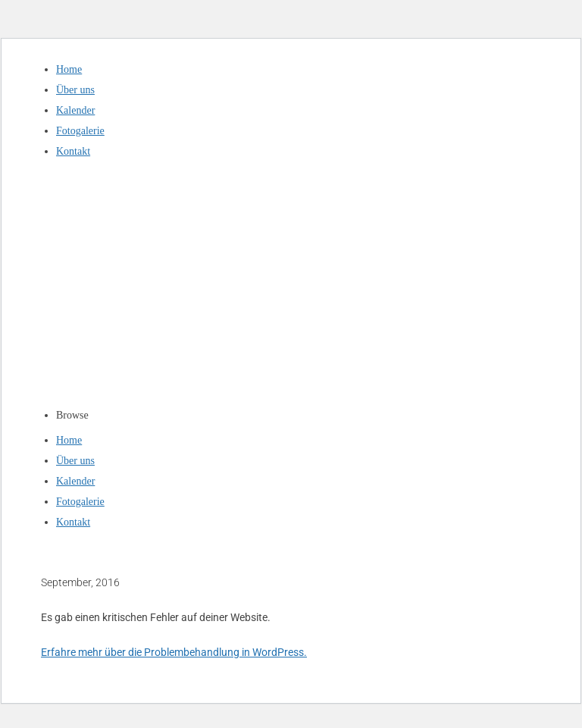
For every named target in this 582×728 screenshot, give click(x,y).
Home (69, 69)
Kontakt (73, 151)
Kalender (75, 110)
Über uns (75, 90)
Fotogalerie (80, 131)
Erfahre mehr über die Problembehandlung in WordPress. (174, 652)
